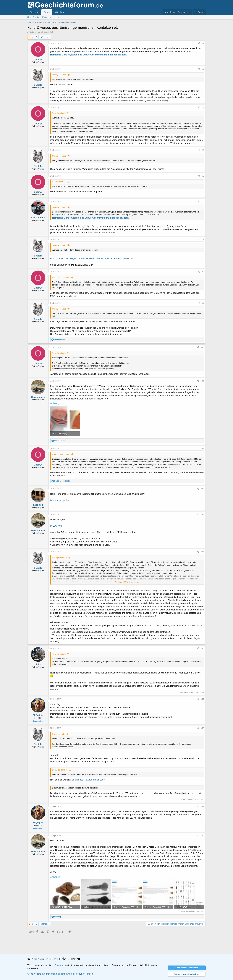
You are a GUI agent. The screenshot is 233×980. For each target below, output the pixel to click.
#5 (203, 176)
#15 (202, 552)
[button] (66, 12)
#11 (202, 381)
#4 (203, 150)
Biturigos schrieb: (60, 558)
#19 (202, 806)
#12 (202, 449)
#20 (202, 836)
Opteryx (33, 32)
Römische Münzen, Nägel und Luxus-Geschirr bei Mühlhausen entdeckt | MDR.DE (92, 258)
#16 (202, 648)
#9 (203, 303)
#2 (203, 69)
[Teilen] (199, 43)
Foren (47, 12)
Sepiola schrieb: (59, 113)
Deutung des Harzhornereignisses (87, 780)
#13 (202, 489)
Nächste (44, 37)
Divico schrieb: (59, 734)
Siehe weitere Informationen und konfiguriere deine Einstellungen (60, 974)
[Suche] (199, 12)
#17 (202, 699)
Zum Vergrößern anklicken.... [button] (127, 582)
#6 (203, 201)
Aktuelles (59, 12)
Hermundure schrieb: (61, 454)
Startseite (34, 12)
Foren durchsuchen (51, 17)
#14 (202, 514)
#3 (203, 107)
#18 (202, 728)
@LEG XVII (56, 526)
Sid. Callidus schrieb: (61, 278)
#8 (203, 272)
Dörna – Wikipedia (59, 500)
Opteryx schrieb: (59, 75)
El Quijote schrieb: (60, 770)
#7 (203, 240)
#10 (202, 347)
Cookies (58, 965)
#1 (203, 43)
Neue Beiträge (34, 17)
